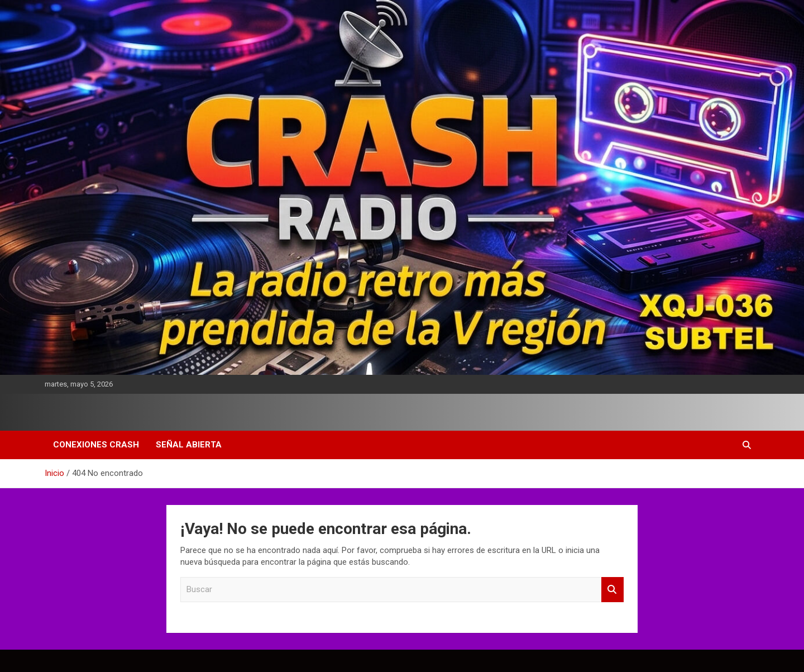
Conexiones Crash (96, 445)
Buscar (612, 590)
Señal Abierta (189, 445)
